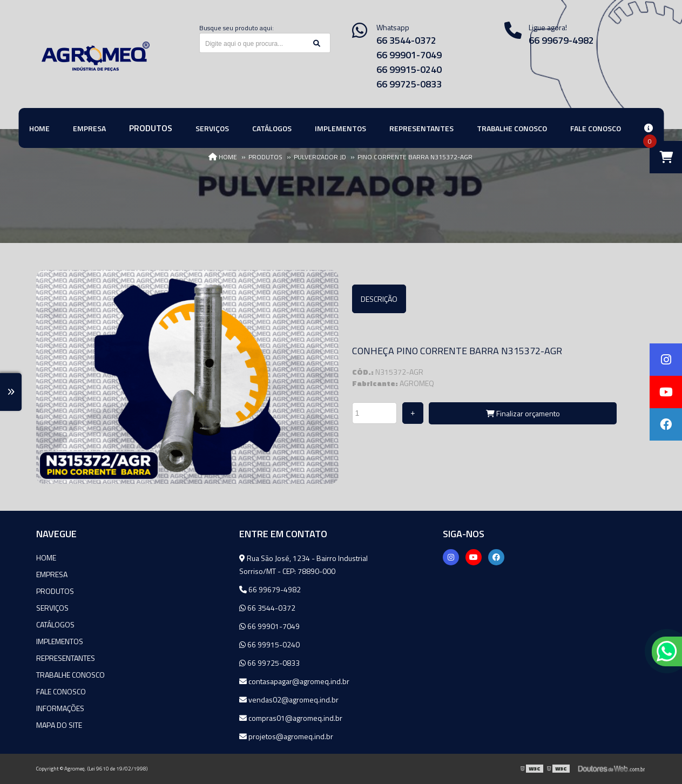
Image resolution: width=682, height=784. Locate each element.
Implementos (60, 641)
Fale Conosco (61, 691)
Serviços (52, 608)
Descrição (379, 299)
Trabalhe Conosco (70, 675)
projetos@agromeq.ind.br (286, 736)
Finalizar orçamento (523, 413)
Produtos (55, 591)
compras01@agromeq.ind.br (291, 718)
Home (46, 557)
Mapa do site (59, 725)
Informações (60, 708)
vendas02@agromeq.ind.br (289, 699)
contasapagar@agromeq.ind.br (294, 681)
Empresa (52, 574)
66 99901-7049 (409, 55)
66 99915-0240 (409, 69)
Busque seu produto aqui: (237, 28)
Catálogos (55, 624)
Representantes (66, 658)
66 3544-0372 (406, 40)
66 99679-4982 (270, 589)
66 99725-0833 (409, 84)
